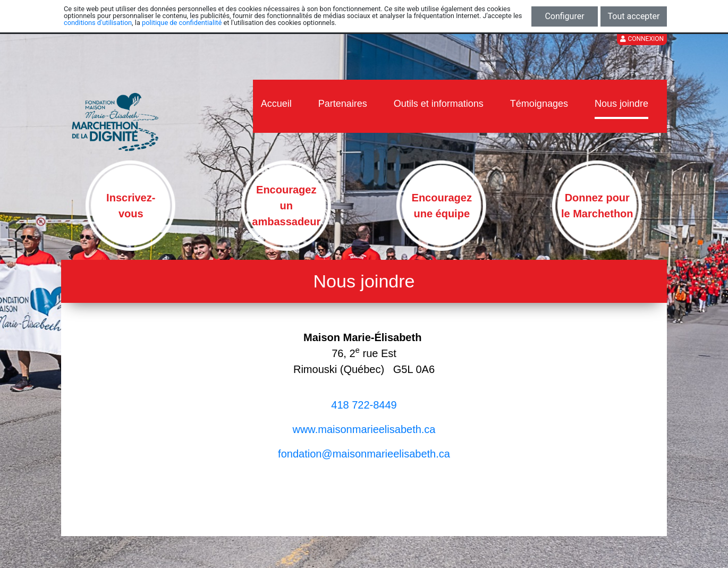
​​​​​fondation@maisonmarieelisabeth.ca (364, 454)
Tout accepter (634, 16)
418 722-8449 (364, 405)
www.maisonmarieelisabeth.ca (364, 429)
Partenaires (343, 104)
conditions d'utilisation (98, 23)
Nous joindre (621, 104)
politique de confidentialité (182, 23)
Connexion (642, 39)
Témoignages (539, 104)
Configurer (564, 16)
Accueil (276, 104)
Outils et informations (439, 104)
